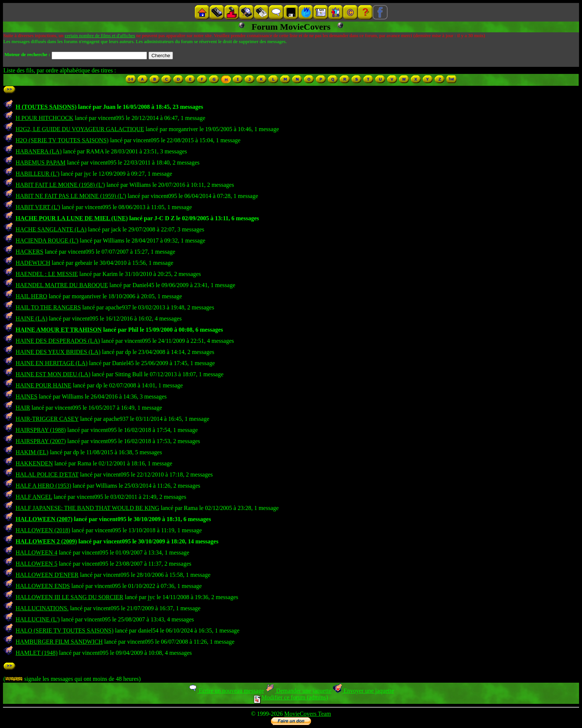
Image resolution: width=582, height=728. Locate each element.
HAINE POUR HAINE (43, 385)
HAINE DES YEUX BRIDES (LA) (58, 352)
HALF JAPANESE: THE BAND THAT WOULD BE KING (87, 508)
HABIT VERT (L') (38, 207)
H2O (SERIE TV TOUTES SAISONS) (62, 140)
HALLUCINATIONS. (42, 608)
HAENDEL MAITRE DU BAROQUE (62, 285)
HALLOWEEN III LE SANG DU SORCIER (69, 597)
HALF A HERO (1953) (43, 486)
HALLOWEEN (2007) (44, 519)
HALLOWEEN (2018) (43, 530)
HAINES (27, 396)
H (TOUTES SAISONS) (46, 107)
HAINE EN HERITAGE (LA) (52, 363)
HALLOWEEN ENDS (43, 586)
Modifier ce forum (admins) (291, 697)
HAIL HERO (31, 296)
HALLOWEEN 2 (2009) (46, 541)
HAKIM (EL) (32, 452)
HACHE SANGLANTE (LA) (51, 229)
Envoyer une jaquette (363, 691)
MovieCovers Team (308, 714)
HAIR (23, 408)
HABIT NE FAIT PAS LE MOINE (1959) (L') (71, 196)
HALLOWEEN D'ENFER (47, 575)
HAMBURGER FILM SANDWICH (59, 642)
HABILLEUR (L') (37, 174)
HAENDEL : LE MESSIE (47, 274)
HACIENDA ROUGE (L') (47, 240)
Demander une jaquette (298, 691)
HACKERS (30, 252)
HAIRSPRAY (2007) (41, 441)
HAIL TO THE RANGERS (48, 307)
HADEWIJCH (33, 263)
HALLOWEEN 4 (36, 552)
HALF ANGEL (34, 497)
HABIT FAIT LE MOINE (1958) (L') (60, 185)
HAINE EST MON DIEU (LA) (53, 374)
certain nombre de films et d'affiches (100, 35)
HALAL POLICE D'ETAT (47, 474)
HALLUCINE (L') (38, 619)
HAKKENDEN (34, 463)
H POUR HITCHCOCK (45, 118)
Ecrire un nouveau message (226, 691)
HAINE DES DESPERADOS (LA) (58, 341)
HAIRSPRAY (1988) (41, 430)
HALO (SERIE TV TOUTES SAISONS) (65, 630)
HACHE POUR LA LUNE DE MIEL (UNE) (72, 218)
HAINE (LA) (32, 318)
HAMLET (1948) (37, 653)
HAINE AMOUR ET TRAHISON (59, 330)
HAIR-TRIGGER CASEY (47, 419)
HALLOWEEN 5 (36, 564)
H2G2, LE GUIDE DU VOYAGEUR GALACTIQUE (80, 129)
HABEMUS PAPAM (40, 162)
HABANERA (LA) (39, 151)
